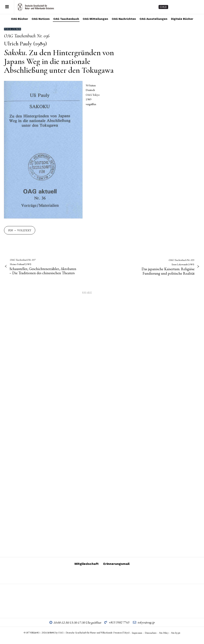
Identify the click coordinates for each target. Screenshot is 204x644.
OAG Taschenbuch (66, 19)
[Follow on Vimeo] (182, 7)
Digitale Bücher (182, 19)
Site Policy (164, 633)
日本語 (163, 7)
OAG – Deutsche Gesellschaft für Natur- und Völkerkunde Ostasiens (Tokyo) (36, 7)
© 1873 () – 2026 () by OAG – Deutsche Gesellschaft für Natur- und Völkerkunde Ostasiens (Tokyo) (77, 633)
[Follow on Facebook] (189, 7)
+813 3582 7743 (119, 622)
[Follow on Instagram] (175, 7)
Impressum (137, 633)
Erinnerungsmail (116, 564)
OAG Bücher (20, 19)
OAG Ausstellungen (153, 19)
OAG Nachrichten (124, 19)
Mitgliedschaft (87, 564)
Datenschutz (151, 633)
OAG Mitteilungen (95, 19)
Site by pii (176, 633)
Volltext (24, 230)
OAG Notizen (41, 19)
